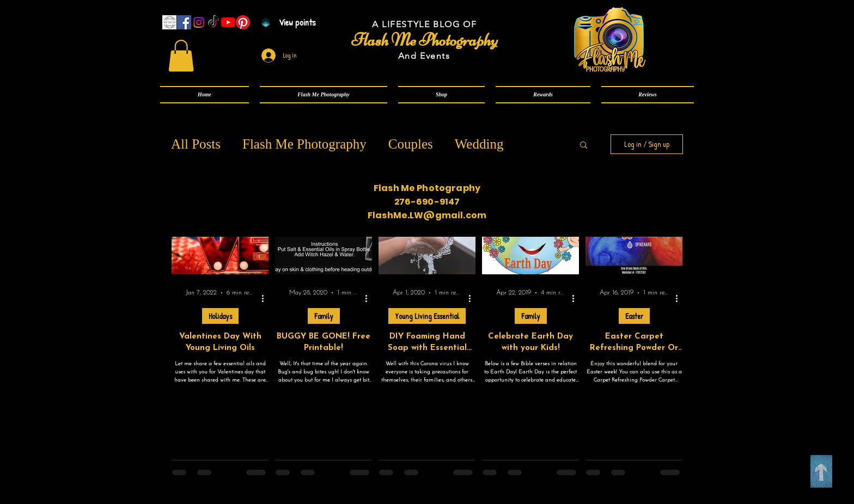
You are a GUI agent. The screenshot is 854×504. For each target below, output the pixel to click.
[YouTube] (228, 22)
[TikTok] (213, 22)
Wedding (479, 144)
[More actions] (266, 299)
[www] (169, 22)
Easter (634, 316)
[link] (181, 56)
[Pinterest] (243, 22)
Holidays (220, 316)
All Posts (196, 144)
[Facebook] (184, 22)
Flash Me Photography (304, 144)
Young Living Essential (427, 316)
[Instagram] (199, 22)
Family (324, 316)
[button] (324, 95)
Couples (411, 144)
